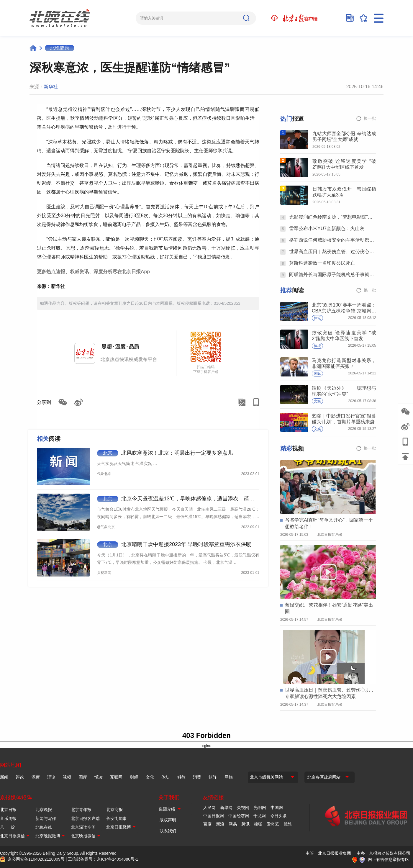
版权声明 (168, 820)
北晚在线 (44, 827)
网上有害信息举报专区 (389, 859)
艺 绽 (8, 827)
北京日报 (8, 810)
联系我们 (168, 831)
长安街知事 (117, 818)
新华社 (51, 87)
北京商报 (114, 810)
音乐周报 (8, 818)
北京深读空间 (83, 827)
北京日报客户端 (85, 818)
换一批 (370, 118)
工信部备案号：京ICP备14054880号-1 (103, 859)
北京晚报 (44, 810)
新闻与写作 (46, 818)
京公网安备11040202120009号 (36, 859)
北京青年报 (81, 810)
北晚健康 (60, 48)
